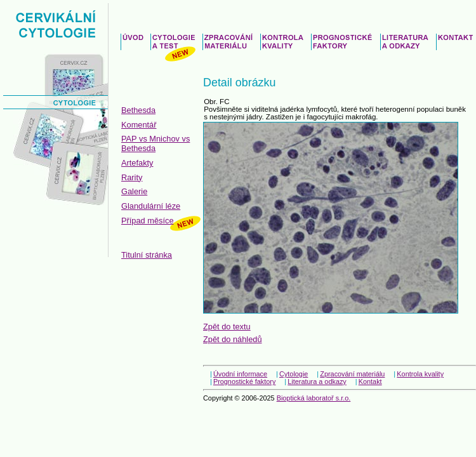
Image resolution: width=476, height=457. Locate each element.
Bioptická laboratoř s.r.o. (314, 398)
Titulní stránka (147, 255)
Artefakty (137, 163)
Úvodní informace (240, 374)
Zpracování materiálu (352, 374)
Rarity (132, 177)
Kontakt (370, 381)
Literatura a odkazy (317, 381)
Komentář (139, 125)
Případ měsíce (148, 221)
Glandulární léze (151, 206)
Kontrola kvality (420, 374)
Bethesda (138, 110)
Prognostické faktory (245, 381)
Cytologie (294, 374)
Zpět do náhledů (233, 339)
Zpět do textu (227, 327)
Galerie (134, 191)
